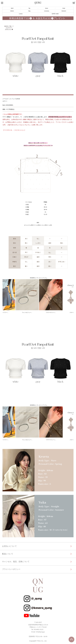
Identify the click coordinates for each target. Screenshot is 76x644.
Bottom (12, 11)
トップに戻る (72, 639)
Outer (64, 8)
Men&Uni (64, 11)
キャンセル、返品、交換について (16, 562)
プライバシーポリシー (11, 569)
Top (29, 8)
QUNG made (55, 14)
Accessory (47, 11)
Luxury (21, 14)
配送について (8, 554)
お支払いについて (9, 546)
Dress (47, 8)
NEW (12, 8)
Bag (29, 11)
